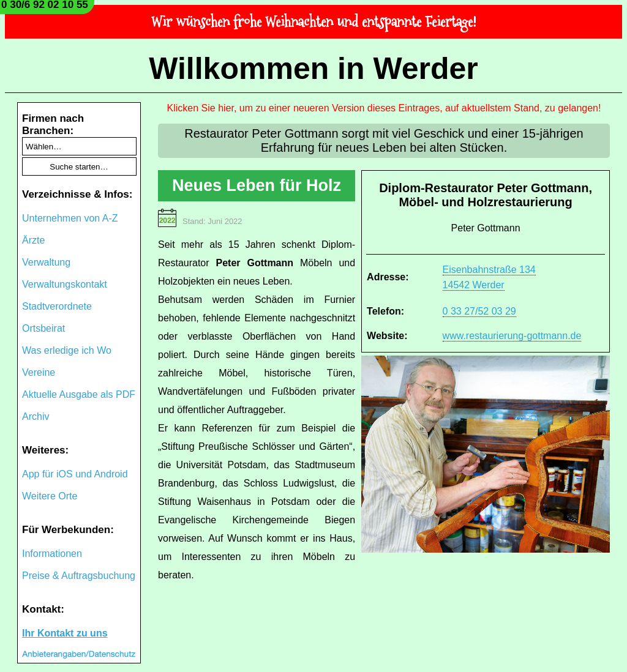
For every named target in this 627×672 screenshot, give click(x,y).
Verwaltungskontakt (65, 284)
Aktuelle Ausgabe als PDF (79, 394)
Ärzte (33, 240)
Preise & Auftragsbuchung (79, 576)
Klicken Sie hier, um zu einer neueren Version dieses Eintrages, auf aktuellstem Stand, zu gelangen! (384, 108)
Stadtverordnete (57, 306)
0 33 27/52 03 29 (479, 311)
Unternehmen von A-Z (70, 218)
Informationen (52, 554)
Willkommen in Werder (313, 69)
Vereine (39, 372)
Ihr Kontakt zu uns (65, 633)
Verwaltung (46, 262)
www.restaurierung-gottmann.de (512, 336)
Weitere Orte (50, 496)
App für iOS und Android (75, 474)
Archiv (36, 416)
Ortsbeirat (43, 328)
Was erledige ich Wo (67, 350)
